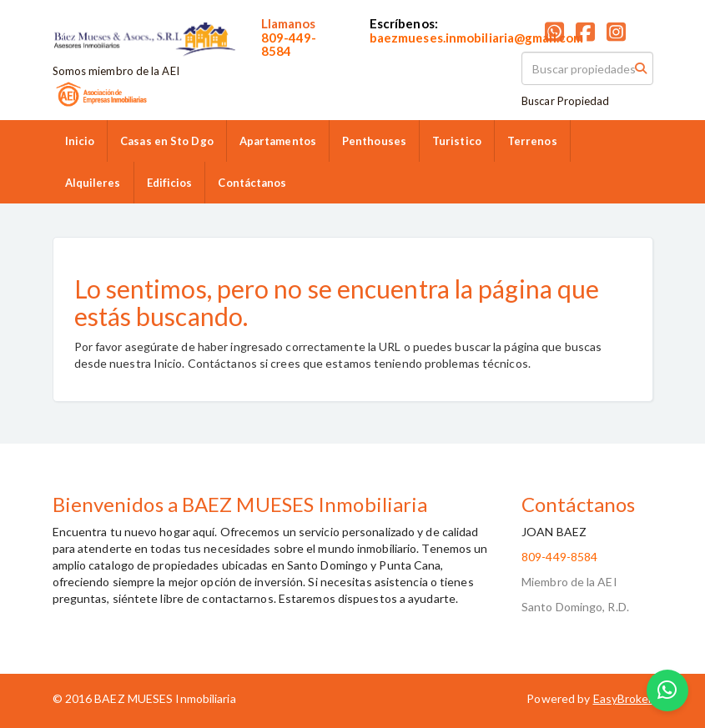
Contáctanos (252, 183)
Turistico (457, 141)
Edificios (170, 183)
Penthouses (374, 141)
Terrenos (532, 141)
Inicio (80, 141)
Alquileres (93, 183)
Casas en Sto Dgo (167, 141)
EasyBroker (623, 698)
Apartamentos (278, 141)
